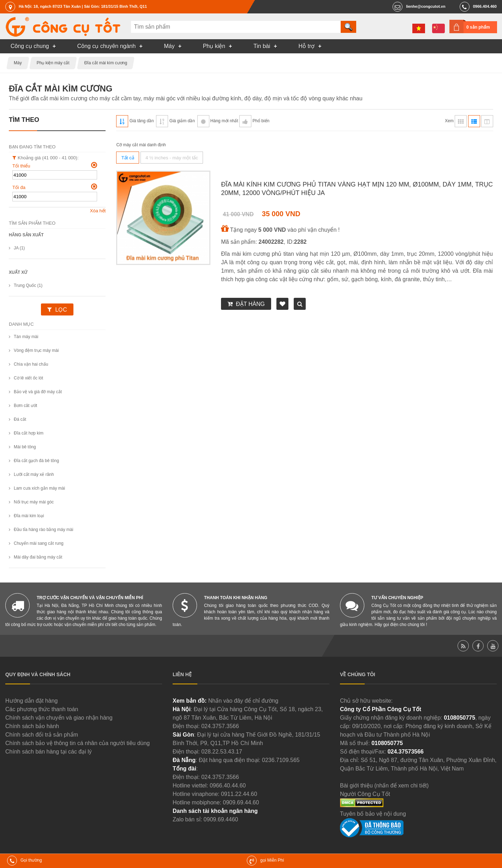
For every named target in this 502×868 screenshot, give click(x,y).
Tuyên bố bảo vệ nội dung (373, 814)
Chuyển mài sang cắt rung (39, 543)
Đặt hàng (250, 304)
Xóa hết (98, 211)
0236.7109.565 (281, 760)
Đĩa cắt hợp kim (29, 433)
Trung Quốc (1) (28, 285)
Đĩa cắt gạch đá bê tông (36, 461)
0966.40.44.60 (228, 786)
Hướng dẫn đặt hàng (31, 701)
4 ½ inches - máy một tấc (172, 158)
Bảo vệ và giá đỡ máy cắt (38, 392)
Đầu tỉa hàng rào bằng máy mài (43, 530)
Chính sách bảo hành (32, 726)
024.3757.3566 (220, 726)
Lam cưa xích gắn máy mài (39, 488)
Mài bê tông (25, 447)
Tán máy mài (26, 337)
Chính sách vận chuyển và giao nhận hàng (59, 718)
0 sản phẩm (478, 27)
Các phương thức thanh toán (42, 709)
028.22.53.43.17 (222, 752)
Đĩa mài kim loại (29, 516)
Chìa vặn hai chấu (31, 364)
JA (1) (19, 248)
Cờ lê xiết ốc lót (28, 378)
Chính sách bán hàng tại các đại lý (49, 752)
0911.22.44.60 (239, 794)
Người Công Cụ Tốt (365, 794)
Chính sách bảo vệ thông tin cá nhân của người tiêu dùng (77, 743)
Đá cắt (20, 419)
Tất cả (128, 158)
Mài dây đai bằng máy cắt (38, 557)
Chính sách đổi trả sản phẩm (42, 735)
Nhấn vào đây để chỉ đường (243, 701)
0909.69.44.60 (241, 802)
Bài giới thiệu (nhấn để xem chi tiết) (384, 786)
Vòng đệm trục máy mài (36, 350)
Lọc (61, 310)
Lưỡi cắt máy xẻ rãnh (34, 474)
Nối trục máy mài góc (34, 502)
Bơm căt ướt (25, 406)
